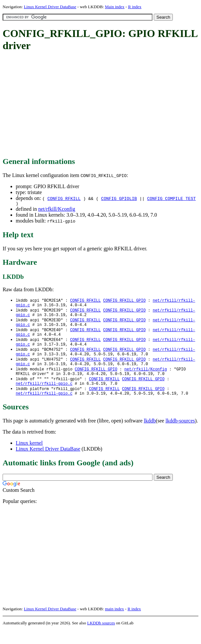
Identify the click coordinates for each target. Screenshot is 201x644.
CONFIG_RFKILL (64, 198)
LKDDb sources (101, 637)
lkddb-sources (180, 435)
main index (114, 623)
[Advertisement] (102, 105)
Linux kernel (29, 457)
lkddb (150, 435)
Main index (115, 7)
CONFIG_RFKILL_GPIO (124, 302)
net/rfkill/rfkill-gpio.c (44, 396)
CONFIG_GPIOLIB (119, 198)
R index (135, 7)
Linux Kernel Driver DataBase (50, 7)
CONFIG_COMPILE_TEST (171, 198)
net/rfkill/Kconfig (57, 210)
